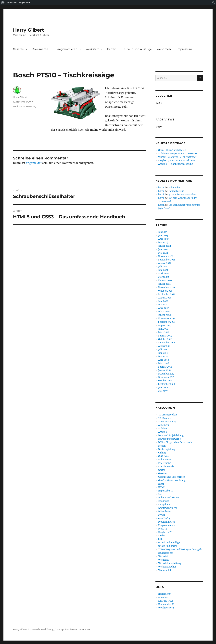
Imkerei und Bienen (169, 498)
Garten (112, 49)
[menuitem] (3, 3)
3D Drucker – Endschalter (182, 195)
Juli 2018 (163, 350)
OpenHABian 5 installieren (172, 150)
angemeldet (34, 163)
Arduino (163, 429)
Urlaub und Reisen (168, 546)
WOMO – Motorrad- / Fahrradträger (177, 157)
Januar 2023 (165, 246)
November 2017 (166, 377)
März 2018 (164, 363)
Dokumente (40, 49)
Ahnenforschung (167, 422)
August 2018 (165, 346)
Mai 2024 (163, 242)
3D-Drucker (165, 418)
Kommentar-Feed (168, 604)
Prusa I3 (162, 529)
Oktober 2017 (165, 381)
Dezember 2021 (166, 256)
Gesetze (18, 49)
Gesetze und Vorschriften (172, 477)
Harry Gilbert (28, 30)
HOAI (161, 484)
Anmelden (164, 597)
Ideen (161, 494)
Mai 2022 (163, 253)
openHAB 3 (164, 518)
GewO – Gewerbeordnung (172, 480)
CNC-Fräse (164, 456)
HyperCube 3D (166, 491)
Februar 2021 (165, 280)
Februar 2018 (165, 367)
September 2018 (167, 343)
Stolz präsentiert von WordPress (73, 630)
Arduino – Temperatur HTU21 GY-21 (178, 154)
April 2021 (164, 274)
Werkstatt (92, 49)
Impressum (184, 49)
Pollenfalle (174, 188)
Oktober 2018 (165, 339)
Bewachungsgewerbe (169, 439)
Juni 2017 (163, 388)
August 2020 (165, 298)
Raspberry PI (165, 532)
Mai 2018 (163, 356)
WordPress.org (166, 608)
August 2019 (165, 325)
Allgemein (164, 425)
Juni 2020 (163, 301)
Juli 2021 (163, 267)
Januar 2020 (165, 315)
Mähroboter (165, 511)
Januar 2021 (164, 284)
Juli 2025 (163, 232)
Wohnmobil (164, 49)
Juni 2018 (163, 353)
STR (160, 539)
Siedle (161, 536)
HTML (162, 487)
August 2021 (165, 263)
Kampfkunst (165, 505)
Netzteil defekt (176, 191)
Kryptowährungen (168, 508)
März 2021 (164, 277)
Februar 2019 (165, 336)
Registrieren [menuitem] (25, 3)
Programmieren (67, 49)
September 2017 (167, 384)
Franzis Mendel (166, 467)
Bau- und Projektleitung (171, 435)
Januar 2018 (164, 370)
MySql (162, 515)
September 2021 (167, 260)
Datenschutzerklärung (42, 630)
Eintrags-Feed (166, 601)
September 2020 (167, 294)
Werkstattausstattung (25, 106)
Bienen (162, 446)
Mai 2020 (163, 305)
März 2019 (164, 332)
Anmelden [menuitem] (12, 3)
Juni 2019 (163, 329)
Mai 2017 (163, 391)
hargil (161, 188)
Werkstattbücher (167, 567)
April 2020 (164, 308)
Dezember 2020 (166, 287)
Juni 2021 (163, 270)
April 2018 (164, 360)
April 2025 (164, 239)
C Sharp (162, 453)
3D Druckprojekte (167, 415)
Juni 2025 (163, 236)
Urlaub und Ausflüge (138, 49)
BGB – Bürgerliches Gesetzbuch (175, 442)
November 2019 (166, 318)
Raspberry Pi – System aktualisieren (177, 161)
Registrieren (165, 594)
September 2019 (167, 322)
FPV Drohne (165, 463)
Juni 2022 (163, 249)
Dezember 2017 (166, 374)
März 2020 (164, 312)
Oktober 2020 (165, 291)
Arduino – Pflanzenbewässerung (176, 164)
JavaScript (164, 501)
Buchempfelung (167, 449)
